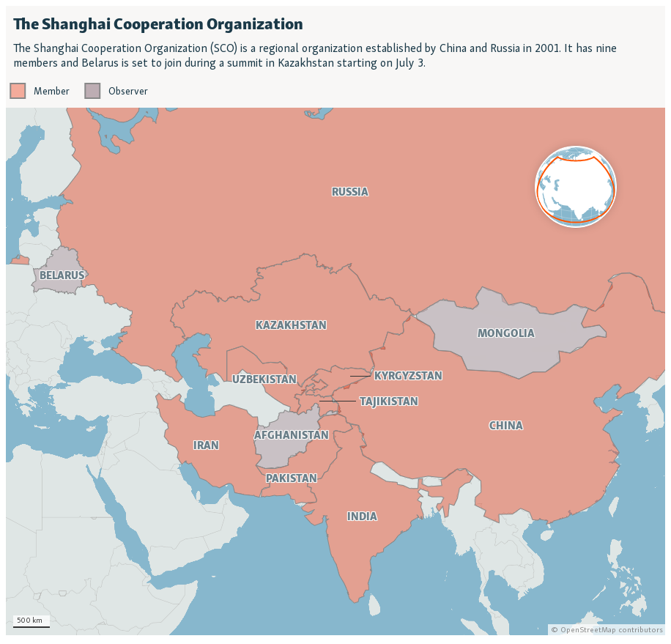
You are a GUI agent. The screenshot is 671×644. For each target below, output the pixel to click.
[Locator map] (335, 321)
